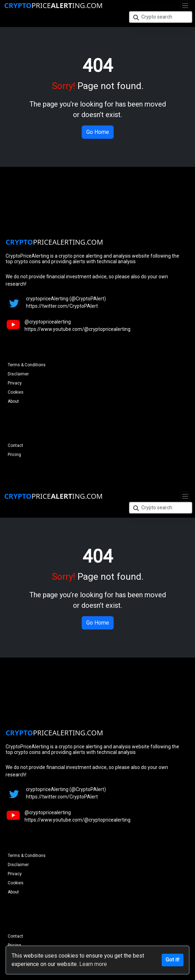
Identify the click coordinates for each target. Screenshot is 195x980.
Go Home (98, 132)
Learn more (93, 964)
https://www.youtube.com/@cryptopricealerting (78, 329)
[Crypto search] (161, 17)
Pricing (14, 455)
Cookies (16, 392)
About (13, 401)
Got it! (172, 960)
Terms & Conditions (27, 365)
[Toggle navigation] (185, 6)
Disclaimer (18, 374)
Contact (15, 445)
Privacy (15, 383)
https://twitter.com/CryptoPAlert (62, 306)
